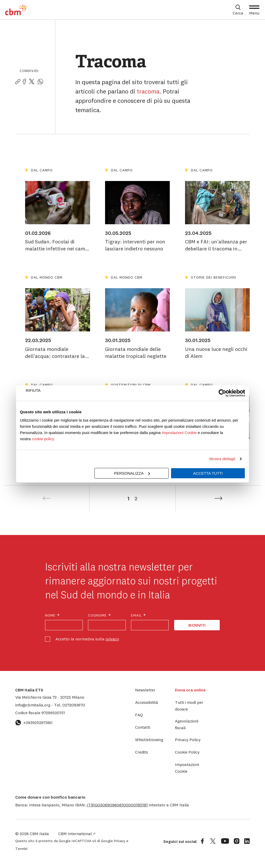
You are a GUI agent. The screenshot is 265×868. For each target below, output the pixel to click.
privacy (112, 639)
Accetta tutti (208, 473)
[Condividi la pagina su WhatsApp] (40, 82)
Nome (53, 615)
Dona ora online (190, 690)
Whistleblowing (149, 740)
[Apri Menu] (254, 10)
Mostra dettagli (222, 459)
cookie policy (43, 439)
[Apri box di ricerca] (238, 10)
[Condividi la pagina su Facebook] (24, 82)
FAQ (139, 715)
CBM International (77, 834)
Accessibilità (147, 702)
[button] (117, 805)
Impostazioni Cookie (179, 433)
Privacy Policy (188, 740)
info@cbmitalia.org (33, 705)
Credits (142, 752)
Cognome (100, 615)
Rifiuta (33, 390)
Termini (21, 849)
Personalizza (132, 473)
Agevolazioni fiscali (187, 724)
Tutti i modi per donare (189, 706)
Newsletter (145, 690)
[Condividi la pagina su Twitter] (32, 82)
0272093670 (70, 705)
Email (139, 615)
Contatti (143, 727)
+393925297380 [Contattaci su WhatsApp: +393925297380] (34, 722)
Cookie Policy (187, 752)
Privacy (120, 841)
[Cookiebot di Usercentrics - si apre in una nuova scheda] (222, 393)
